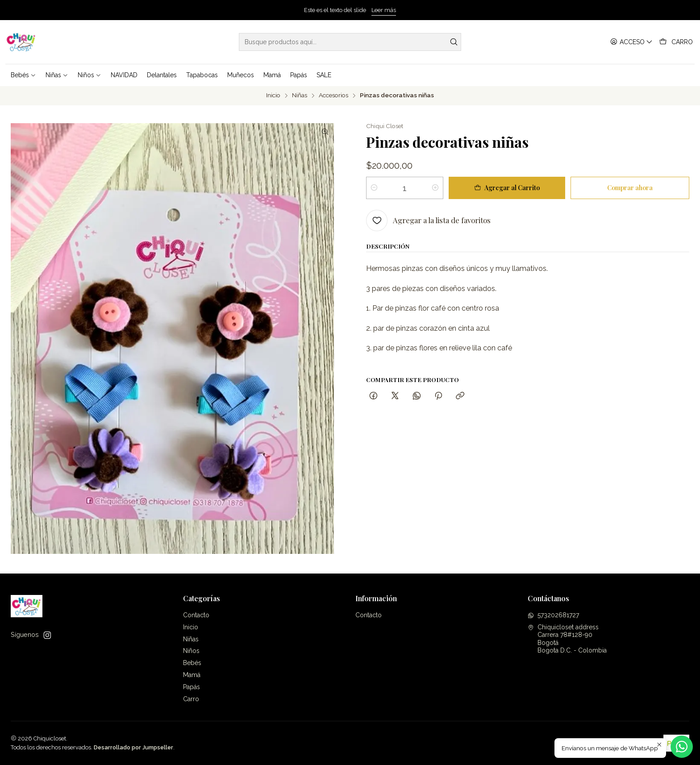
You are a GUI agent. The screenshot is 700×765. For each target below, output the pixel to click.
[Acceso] (631, 42)
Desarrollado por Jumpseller (133, 747)
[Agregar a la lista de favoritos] (428, 220)
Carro (191, 699)
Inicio (273, 96)
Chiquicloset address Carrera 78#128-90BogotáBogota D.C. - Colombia (567, 639)
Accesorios (333, 96)
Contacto (196, 615)
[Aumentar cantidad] (435, 188)
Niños (191, 651)
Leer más (384, 10)
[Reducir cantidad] (374, 188)
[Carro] (676, 42)
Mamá (192, 675)
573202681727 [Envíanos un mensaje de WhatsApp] (553, 615)
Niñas (300, 96)
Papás (192, 687)
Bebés (192, 663)
